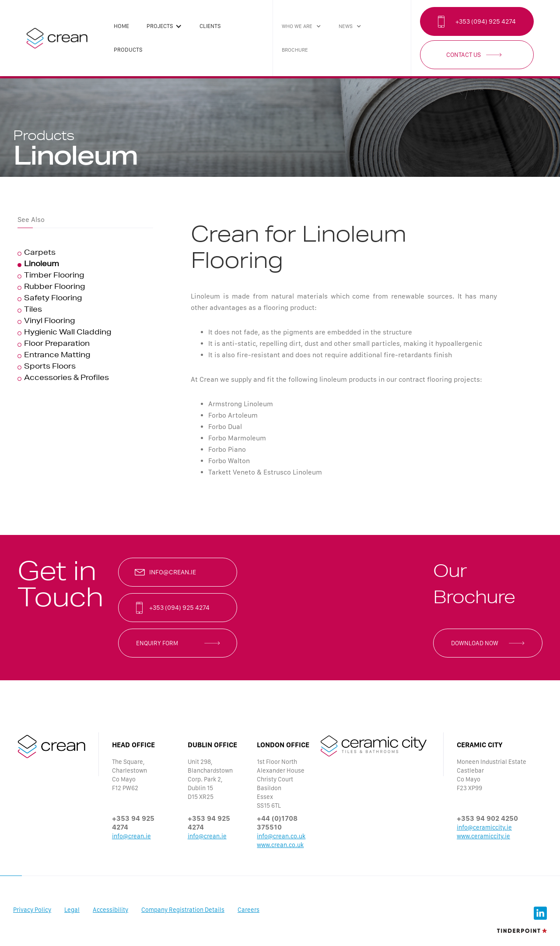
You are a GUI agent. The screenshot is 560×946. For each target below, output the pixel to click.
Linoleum (42, 265)
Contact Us (464, 55)
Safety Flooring (53, 299)
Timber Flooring (54, 276)
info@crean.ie (173, 572)
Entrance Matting (57, 356)
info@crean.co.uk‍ (281, 836)
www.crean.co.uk (280, 845)
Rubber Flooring (54, 288)
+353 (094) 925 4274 (486, 21)
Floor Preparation (57, 345)
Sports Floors (50, 367)
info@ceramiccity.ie (484, 827)
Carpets (40, 253)
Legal (72, 910)
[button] (164, 26)
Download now (475, 643)
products (128, 50)
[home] (57, 38)
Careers (248, 910)
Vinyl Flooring (49, 322)
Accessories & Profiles (66, 379)
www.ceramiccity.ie (483, 836)
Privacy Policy (32, 910)
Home (121, 26)
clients (210, 26)
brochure (295, 50)
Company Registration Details (183, 910)
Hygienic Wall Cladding (68, 333)
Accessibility (110, 910)
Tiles (33, 310)
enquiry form (157, 643)
